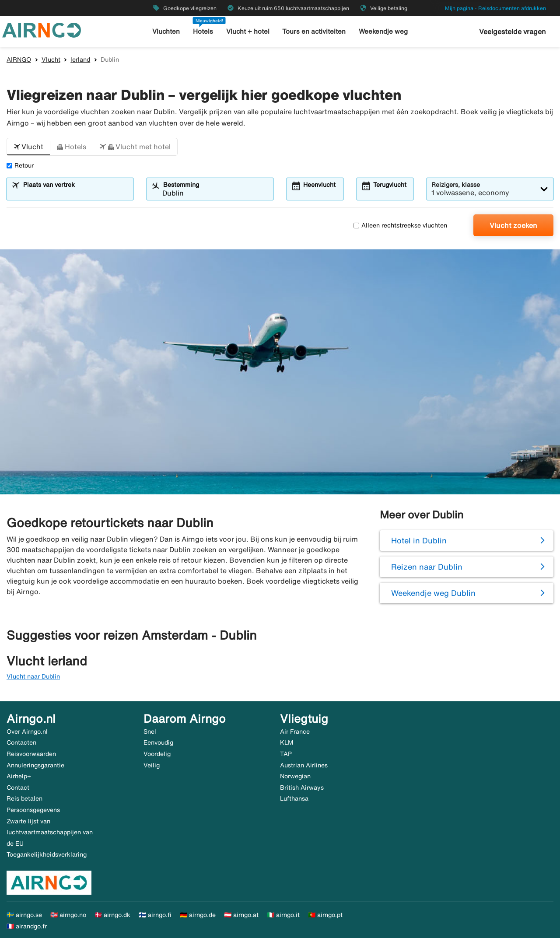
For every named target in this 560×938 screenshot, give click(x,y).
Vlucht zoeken (513, 225)
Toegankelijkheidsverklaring (47, 854)
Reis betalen (24, 798)
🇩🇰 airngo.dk (112, 915)
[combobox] (75, 193)
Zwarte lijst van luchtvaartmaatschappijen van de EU (50, 832)
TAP (286, 754)
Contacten (21, 742)
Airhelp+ (19, 776)
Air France (295, 731)
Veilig (152, 765)
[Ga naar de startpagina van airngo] (42, 29)
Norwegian (295, 776)
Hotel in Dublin (419, 540)
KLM (287, 742)
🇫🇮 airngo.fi (155, 915)
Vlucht (51, 59)
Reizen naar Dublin (427, 567)
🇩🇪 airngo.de (198, 915)
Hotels (203, 31)
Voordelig (157, 754)
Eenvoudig (158, 742)
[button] (28, 147)
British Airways (302, 787)
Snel (150, 731)
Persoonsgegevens (33, 810)
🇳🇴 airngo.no (68, 915)
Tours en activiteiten (314, 31)
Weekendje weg (383, 31)
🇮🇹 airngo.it (283, 915)
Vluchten (166, 31)
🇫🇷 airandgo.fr (27, 926)
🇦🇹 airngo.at (241, 915)
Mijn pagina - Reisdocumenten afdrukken (495, 8)
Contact (18, 787)
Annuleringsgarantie (35, 765)
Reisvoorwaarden (31, 754)
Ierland (80, 59)
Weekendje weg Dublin (433, 593)
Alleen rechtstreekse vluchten (400, 225)
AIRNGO (19, 59)
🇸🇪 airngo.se (24, 915)
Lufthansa (294, 798)
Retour (20, 165)
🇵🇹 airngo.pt (325, 915)
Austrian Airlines (304, 765)
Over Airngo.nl (27, 731)
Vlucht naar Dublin (33, 676)
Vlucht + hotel (248, 31)
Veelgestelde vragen (513, 31)
